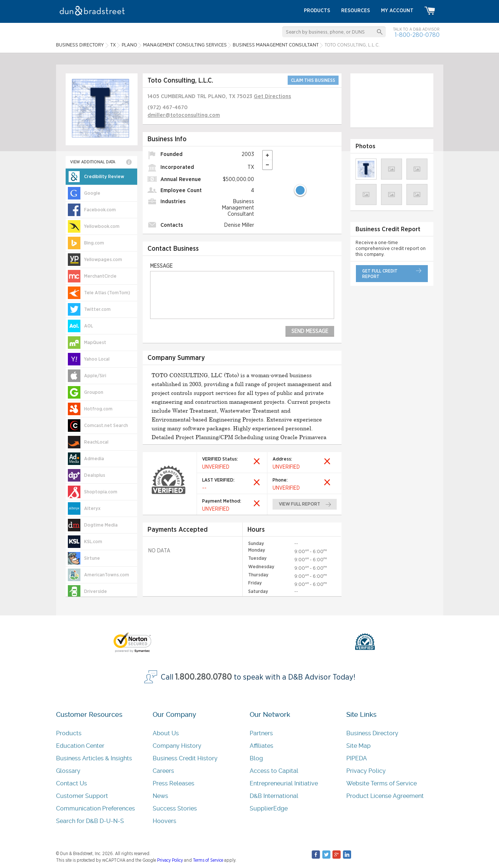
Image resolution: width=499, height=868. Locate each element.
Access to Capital (274, 771)
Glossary (68, 771)
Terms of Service (208, 860)
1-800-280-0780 (417, 35)
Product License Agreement (385, 796)
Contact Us (72, 783)
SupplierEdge (269, 808)
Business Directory (372, 733)
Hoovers (164, 821)
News (160, 796)
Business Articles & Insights (94, 758)
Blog (256, 758)
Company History (177, 746)
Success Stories (175, 808)
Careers (163, 771)
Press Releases (174, 783)
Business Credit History (185, 758)
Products (69, 733)
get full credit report (380, 274)
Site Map (358, 746)
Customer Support (82, 796)
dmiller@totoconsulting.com (184, 115)
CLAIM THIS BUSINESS (313, 80)
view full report (300, 504)
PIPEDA (357, 758)
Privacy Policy (366, 771)
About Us (166, 733)
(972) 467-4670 (168, 107)
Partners (261, 733)
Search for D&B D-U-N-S (90, 821)
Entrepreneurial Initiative (284, 783)
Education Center (80, 746)
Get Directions (272, 96)
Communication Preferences (96, 808)
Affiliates (261, 746)
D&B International (274, 796)
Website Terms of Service (382, 783)
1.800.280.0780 (204, 677)
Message (161, 266)
